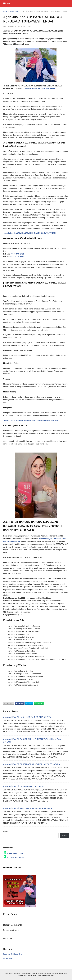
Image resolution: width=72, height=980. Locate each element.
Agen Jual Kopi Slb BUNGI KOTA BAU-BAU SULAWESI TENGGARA (32, 764)
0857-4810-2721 (18, 254)
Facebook (20, 703)
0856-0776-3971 (17, 257)
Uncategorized (14, 11)
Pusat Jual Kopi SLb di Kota (13, 954)
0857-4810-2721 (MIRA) (15, 858)
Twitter (29, 703)
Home (5, 11)
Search (6, 832)
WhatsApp (39, 703)
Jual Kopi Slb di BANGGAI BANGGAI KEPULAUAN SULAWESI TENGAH (30, 420)
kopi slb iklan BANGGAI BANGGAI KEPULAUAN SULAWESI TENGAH (30, 233)
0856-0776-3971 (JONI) (15, 853)
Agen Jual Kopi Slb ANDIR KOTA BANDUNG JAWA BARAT (28, 808)
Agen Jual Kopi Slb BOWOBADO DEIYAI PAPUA (23, 786)
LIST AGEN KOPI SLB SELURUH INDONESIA (38, 89)
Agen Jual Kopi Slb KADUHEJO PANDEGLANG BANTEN (27, 717)
